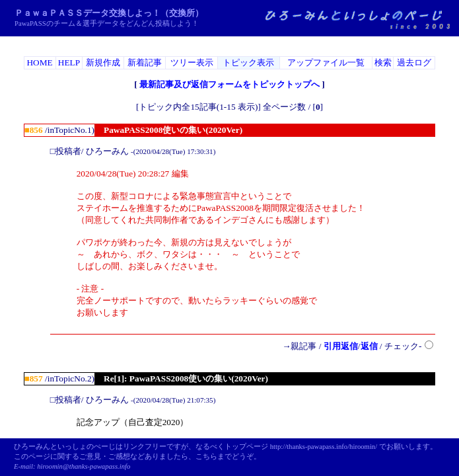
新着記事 (145, 62)
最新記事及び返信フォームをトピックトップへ (230, 84)
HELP (69, 62)
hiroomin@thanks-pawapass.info (84, 466)
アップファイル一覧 (326, 62)
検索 (383, 62)
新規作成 (103, 62)
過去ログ (414, 62)
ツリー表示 (192, 62)
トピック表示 (248, 62)
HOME (39, 62)
